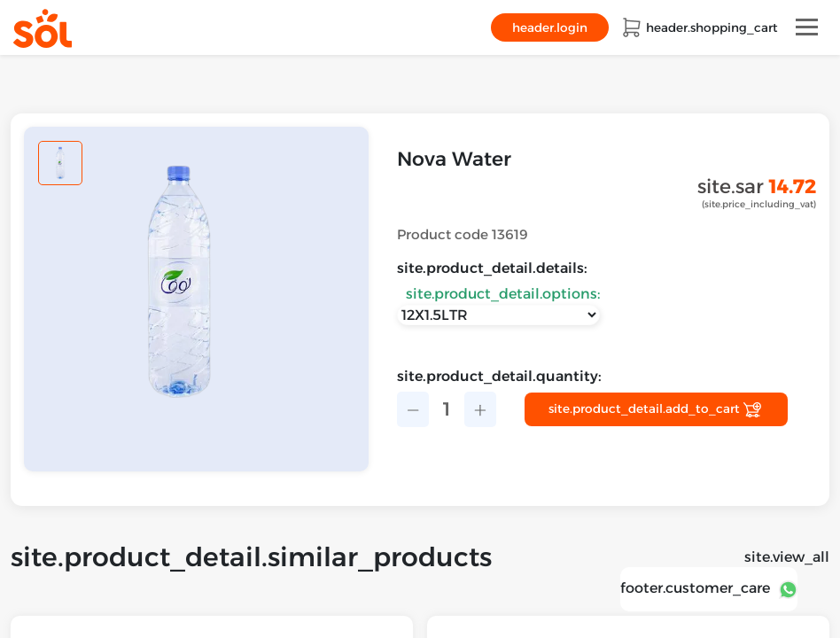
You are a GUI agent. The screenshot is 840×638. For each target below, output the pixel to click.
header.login (550, 27)
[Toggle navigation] (807, 27)
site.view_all (787, 557)
